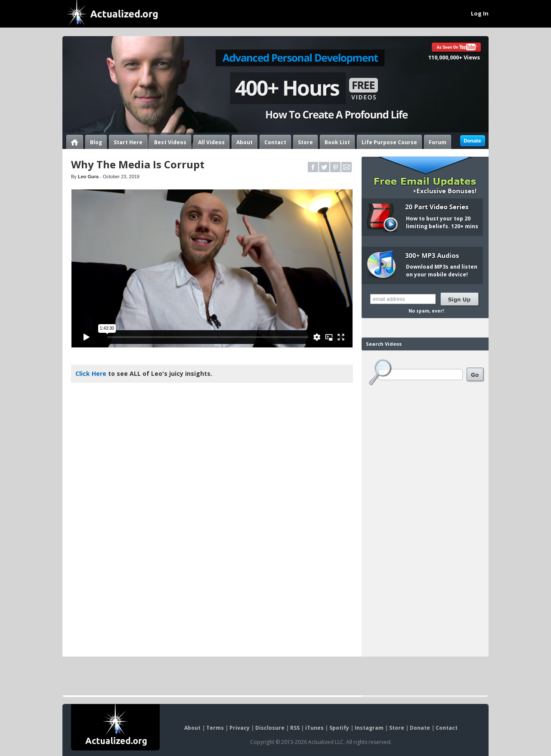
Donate (420, 728)
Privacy (240, 728)
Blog (96, 142)
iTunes (314, 728)
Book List (337, 142)
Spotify (339, 728)
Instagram (369, 728)
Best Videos (170, 142)
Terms (215, 728)
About (245, 142)
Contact (275, 142)
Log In (480, 13)
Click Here (91, 373)
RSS (295, 728)
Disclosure (270, 728)
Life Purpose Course (389, 142)
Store (305, 142)
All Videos (211, 142)
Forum (438, 142)
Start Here (128, 142)
